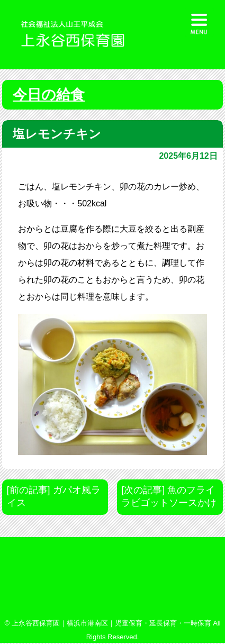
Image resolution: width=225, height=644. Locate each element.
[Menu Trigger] (199, 22)
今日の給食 (49, 95)
